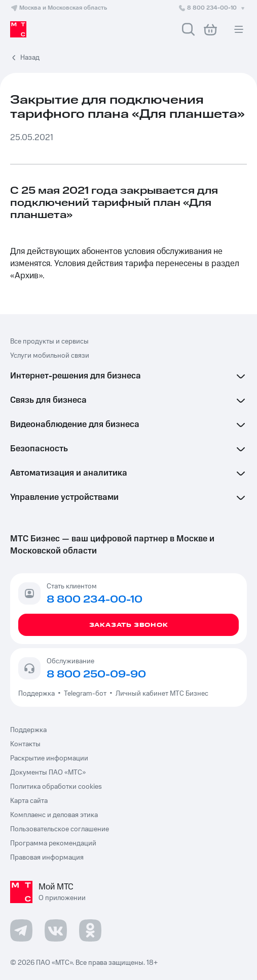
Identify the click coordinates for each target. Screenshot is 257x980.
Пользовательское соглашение (60, 829)
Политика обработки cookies (56, 787)
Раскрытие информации (49, 758)
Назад (30, 58)
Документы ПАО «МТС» (48, 773)
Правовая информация (47, 858)
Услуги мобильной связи (50, 356)
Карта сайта (29, 801)
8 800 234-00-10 (212, 8)
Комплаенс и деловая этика (54, 815)
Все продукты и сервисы (49, 342)
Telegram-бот (85, 694)
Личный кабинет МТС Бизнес (162, 694)
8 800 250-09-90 (96, 674)
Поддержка (38, 694)
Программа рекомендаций (53, 843)
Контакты (25, 744)
